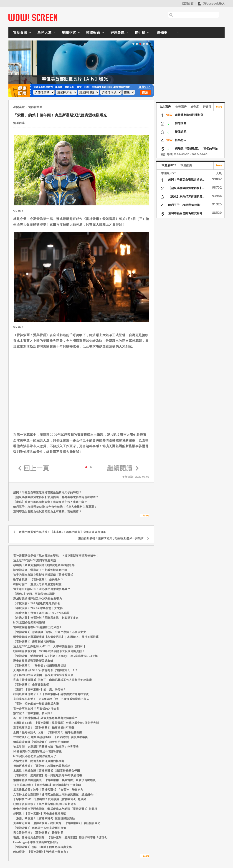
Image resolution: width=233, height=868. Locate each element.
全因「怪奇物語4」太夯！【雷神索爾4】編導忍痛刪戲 (48, 732)
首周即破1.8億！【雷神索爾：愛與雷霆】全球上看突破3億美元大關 (56, 723)
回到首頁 (188, 4)
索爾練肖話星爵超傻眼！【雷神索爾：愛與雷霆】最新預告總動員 (54, 780)
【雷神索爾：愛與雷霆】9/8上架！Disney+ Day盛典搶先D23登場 (56, 656)
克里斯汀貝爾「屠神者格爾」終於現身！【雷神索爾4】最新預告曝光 (57, 823)
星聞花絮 (69, 32)
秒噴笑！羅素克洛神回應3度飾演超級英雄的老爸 (44, 565)
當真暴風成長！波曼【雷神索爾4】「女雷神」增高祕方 (48, 790)
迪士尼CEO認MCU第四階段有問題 (35, 560)
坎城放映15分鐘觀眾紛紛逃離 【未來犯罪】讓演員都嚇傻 (51, 737)
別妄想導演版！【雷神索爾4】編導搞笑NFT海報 (44, 728)
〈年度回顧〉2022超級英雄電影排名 (37, 603)
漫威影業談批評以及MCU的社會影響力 (38, 599)
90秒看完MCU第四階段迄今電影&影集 (38, 751)
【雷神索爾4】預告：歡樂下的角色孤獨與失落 (43, 847)
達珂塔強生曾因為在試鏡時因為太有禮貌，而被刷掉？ (47, 511)
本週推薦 (186, 165)
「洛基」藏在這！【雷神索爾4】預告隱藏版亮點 (44, 818)
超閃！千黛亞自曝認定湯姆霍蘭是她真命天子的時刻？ (47, 492)
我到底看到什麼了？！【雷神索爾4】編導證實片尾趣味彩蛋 (51, 694)
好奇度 (195, 107)
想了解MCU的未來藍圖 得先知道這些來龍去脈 (43, 675)
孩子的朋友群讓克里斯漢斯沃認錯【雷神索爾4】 (44, 575)
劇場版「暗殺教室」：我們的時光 (196, 148)
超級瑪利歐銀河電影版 (189, 115)
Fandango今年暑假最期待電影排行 (36, 842)
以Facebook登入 (211, 4)
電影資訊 (20, 32)
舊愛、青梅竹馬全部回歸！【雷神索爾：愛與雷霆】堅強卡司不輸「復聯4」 (61, 837)
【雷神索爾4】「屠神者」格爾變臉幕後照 (40, 665)
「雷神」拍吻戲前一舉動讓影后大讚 (36, 704)
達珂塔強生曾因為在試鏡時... (186, 213)
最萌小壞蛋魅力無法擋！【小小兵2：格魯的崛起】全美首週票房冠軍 (62, 532)
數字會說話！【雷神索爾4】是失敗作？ (38, 579)
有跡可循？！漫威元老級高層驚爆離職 (37, 584)
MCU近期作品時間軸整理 (29, 622)
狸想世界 (181, 123)
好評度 (207, 107)
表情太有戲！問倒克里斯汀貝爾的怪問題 (39, 761)
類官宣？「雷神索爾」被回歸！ (33, 713)
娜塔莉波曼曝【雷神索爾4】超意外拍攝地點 (41, 742)
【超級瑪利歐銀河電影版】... (186, 188)
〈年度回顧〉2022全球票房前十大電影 (38, 608)
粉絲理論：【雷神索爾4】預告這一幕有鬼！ (41, 852)
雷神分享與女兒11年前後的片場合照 (36, 708)
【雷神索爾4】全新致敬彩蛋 (31, 685)
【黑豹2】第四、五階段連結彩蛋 (34, 594)
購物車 (162, 32)
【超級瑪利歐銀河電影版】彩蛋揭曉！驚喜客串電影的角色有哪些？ (56, 497)
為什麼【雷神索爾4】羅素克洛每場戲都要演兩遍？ (45, 718)
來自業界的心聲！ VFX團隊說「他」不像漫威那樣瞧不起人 (51, 699)
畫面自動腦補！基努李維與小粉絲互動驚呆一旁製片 (111, 538)
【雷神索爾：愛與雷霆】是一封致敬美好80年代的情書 (48, 775)
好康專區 (117, 32)
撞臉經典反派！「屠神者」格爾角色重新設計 (42, 766)
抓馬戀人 (181, 140)
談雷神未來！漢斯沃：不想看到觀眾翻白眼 (40, 570)
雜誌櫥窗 (93, 32)
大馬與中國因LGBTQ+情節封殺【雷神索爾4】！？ (46, 670)
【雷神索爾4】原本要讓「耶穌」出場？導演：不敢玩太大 (50, 632)
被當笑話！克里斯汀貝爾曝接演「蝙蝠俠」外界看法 (46, 747)
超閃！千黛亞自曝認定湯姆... (186, 180)
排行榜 (140, 32)
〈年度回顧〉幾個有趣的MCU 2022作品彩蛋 (41, 613)
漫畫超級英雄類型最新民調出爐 (33, 661)
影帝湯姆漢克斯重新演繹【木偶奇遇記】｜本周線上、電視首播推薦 (56, 637)
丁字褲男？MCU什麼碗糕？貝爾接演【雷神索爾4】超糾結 (50, 799)
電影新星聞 (35, 107)
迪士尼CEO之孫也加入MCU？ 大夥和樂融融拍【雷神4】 (50, 646)
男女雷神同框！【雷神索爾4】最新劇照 (38, 833)
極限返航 (181, 132)
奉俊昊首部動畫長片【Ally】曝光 (93, 79)
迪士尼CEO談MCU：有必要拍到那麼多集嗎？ (42, 589)
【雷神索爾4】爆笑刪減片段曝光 (34, 642)
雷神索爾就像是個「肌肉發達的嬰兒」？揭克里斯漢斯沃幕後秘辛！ (56, 556)
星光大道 (44, 32)
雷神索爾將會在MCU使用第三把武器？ (38, 627)
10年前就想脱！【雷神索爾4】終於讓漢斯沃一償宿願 (47, 785)
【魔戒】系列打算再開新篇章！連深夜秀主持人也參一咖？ (50, 502)
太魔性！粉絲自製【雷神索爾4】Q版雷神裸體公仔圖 (47, 771)
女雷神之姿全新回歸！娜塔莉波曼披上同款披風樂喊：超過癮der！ (55, 794)
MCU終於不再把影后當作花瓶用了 (35, 756)
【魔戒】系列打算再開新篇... (186, 196)
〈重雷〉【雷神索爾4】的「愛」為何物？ (41, 689)
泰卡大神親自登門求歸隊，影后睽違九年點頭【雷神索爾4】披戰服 (55, 809)
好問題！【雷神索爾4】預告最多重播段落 (40, 814)
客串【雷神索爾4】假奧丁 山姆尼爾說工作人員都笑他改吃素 (52, 680)
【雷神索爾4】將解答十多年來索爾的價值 (40, 828)
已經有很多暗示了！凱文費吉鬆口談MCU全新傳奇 (45, 804)
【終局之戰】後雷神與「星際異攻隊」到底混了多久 (46, 618)
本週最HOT (169, 165)
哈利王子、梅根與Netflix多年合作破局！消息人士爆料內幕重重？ (55, 507)
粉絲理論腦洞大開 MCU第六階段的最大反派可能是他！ (49, 651)
